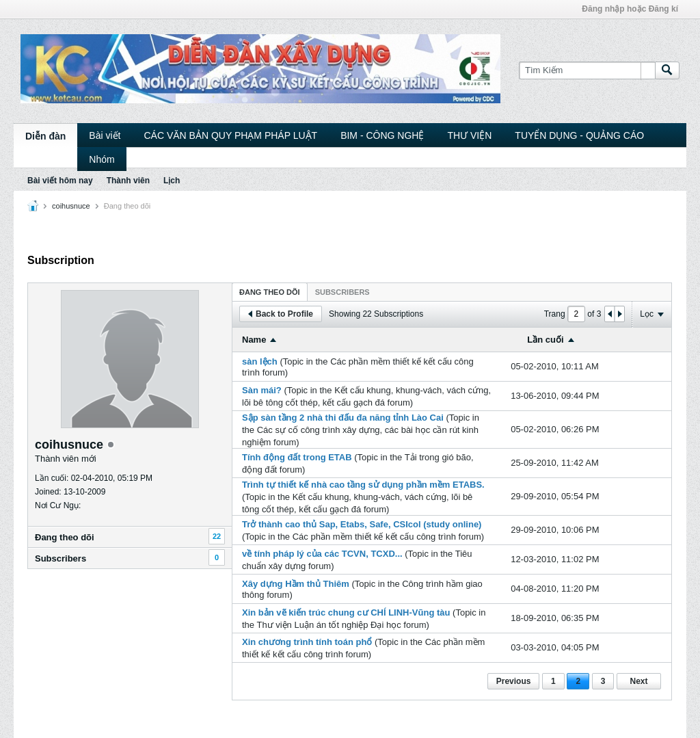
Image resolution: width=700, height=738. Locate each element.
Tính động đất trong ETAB (297, 457)
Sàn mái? (262, 390)
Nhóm (102, 159)
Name (254, 340)
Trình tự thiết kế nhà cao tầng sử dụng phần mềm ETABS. (363, 485)
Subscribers (60, 558)
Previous (514, 681)
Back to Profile (281, 314)
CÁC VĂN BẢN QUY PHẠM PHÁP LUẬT (230, 135)
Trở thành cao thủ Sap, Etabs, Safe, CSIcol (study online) (362, 524)
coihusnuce (71, 206)
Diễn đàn (45, 136)
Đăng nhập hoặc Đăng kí (630, 9)
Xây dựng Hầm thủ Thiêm (296, 584)
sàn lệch (260, 361)
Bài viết (105, 135)
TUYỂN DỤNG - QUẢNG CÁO (579, 135)
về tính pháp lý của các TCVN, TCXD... (322, 554)
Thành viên (128, 181)
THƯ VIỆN (469, 135)
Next (638, 681)
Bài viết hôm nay (60, 181)
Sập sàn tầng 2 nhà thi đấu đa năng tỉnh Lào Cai (343, 418)
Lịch (172, 181)
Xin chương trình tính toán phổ (307, 642)
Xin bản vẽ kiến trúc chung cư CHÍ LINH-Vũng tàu (346, 612)
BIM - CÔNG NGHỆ (382, 135)
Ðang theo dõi (65, 537)
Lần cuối (545, 340)
